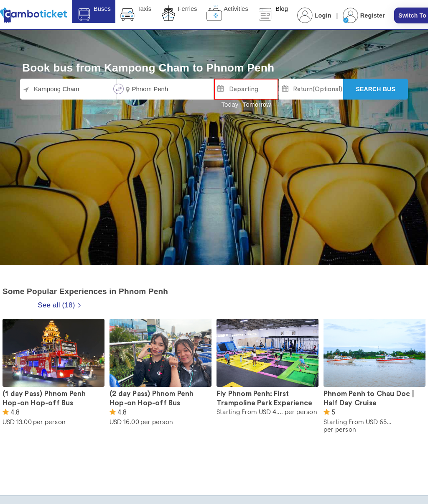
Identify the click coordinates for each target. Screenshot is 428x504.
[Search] (376, 89)
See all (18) (59, 305)
